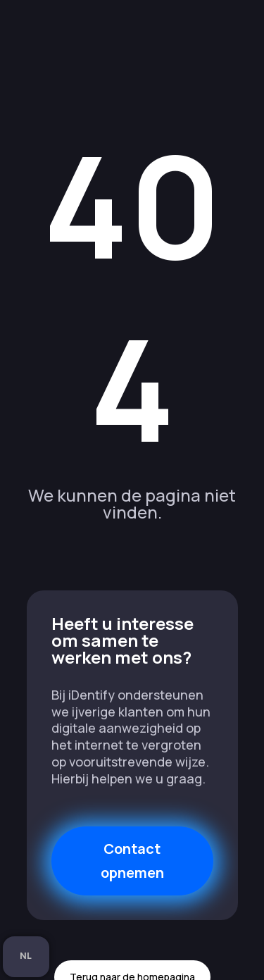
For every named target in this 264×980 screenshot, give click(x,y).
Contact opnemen (132, 861)
